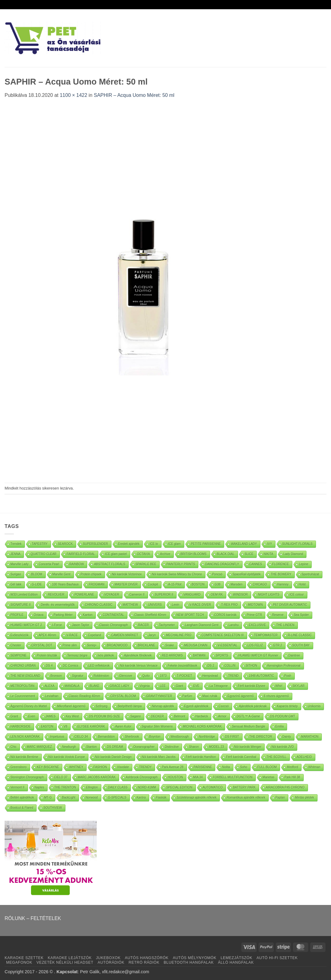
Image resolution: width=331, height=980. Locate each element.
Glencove (126, 676)
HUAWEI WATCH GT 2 (26, 625)
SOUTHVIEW (53, 808)
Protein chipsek (91, 574)
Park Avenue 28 (173, 767)
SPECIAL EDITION (179, 787)
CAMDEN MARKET (125, 635)
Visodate (123, 767)
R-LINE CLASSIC (300, 635)
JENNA (16, 554)
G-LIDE (37, 584)
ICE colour (297, 595)
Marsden (237, 584)
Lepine (304, 564)
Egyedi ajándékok (196, 706)
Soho (244, 767)
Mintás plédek (305, 797)
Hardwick (202, 716)
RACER (144, 625)
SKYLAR (299, 686)
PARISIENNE (203, 767)
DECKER (158, 716)
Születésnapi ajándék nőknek (197, 797)
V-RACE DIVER (200, 605)
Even (32, 716)
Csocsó (224, 706)
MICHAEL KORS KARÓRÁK (202, 726)
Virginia (144, 686)
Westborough (180, 737)
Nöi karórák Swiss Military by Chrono (177, 574)
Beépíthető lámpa (130, 706)
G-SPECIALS (117, 797)
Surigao (16, 574)
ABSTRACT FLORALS (110, 564)
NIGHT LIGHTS (269, 595)
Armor (222, 716)
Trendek (16, 544)
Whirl (279, 686)
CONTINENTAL (113, 615)
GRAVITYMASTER (159, 696)
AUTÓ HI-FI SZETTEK (277, 958)
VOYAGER (112, 595)
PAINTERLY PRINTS (181, 564)
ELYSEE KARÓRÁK (91, 726)
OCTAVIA (143, 554)
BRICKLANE (147, 645)
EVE (196, 686)
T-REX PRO (229, 605)
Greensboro (19, 767)
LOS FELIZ (255, 645)
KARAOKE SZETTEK (24, 958)
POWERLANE (84, 595)
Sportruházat (310, 574)
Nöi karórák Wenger (248, 747)
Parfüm (187, 696)
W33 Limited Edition (24, 595)
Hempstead (210, 676)
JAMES (51, 716)
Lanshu (234, 625)
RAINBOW (77, 564)
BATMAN (199, 655)
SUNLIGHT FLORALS (297, 544)
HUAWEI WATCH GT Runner (258, 655)
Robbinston (101, 676)
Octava (39, 615)
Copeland (94, 635)
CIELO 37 (61, 777)
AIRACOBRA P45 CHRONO (285, 787)
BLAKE (95, 686)
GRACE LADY (119, 686)
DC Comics (70, 666)
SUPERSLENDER (95, 544)
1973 (163, 676)
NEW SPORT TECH (190, 615)
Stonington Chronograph (27, 777)
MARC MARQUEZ (39, 747)
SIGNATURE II (21, 605)
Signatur (78, 676)
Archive (165, 554)
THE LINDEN (285, 625)
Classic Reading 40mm (84, 696)
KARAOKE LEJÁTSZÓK (70, 958)
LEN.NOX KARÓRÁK (25, 737)
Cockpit (153, 584)
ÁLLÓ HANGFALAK (236, 962)
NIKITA (268, 554)
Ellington (92, 787)
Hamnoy (283, 584)
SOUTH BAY (301, 645)
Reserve (278, 615)
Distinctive (172, 747)
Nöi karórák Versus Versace (139, 666)
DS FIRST (232, 737)
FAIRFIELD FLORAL (81, 554)
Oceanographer (144, 747)
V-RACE (72, 635)
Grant (14, 716)
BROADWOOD (117, 645)
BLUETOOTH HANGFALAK (189, 962)
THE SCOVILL (276, 757)
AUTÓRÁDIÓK (111, 962)
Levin (176, 605)
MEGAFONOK (19, 962)
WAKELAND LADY (244, 544)
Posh (288, 676)
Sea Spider (301, 615)
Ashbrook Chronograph (142, 777)
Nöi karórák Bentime (24, 757)
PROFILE (17, 615)
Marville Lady (19, 564)
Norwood (92, 797)
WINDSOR (240, 595)
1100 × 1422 (74, 95)
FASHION (100, 767)
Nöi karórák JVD (283, 747)
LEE (163, 686)
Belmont (180, 716)
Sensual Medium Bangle (248, 726)
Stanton (92, 747)
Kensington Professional (284, 666)
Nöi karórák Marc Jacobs (159, 757)
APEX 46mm (47, 635)
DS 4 (49, 666)
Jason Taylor (80, 625)
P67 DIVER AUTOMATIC (290, 605)
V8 (65, 726)
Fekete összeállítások (182, 666)
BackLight (69, 797)
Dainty (287, 737)
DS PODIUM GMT (283, 716)
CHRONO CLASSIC (99, 605)
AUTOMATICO (213, 787)
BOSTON (198, 584)
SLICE (249, 554)
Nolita (226, 767)
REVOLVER (56, 595)
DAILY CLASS (118, 787)
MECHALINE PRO (179, 635)
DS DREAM (115, 747)
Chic (14, 747)
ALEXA (49, 686)
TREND (233, 676)
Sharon (194, 747)
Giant (180, 686)
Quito (146, 676)
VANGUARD (192, 595)
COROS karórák (226, 615)
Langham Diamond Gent (202, 625)
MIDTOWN (255, 605)
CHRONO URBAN (23, 666)
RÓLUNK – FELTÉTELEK (33, 918)
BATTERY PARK (244, 787)
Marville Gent (62, 574)
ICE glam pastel (116, 554)
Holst (302, 584)
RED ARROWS (172, 655)
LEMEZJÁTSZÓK (237, 958)
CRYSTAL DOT (42, 645)
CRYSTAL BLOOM (123, 696)
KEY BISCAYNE (48, 767)
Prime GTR (254, 615)
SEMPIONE (19, 655)
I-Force (57, 625)
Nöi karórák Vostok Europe (67, 757)
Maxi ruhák (210, 696)
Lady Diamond (293, 554)
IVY (270, 544)
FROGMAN (97, 584)
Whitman (314, 767)
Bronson (56, 676)
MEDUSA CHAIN (196, 645)
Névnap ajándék (163, 706)
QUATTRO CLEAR (44, 554)
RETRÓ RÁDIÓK (144, 962)
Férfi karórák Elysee (252, 686)
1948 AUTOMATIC (261, 676)
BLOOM (37, 574)
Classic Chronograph (113, 625)
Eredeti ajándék (129, 544)
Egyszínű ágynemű (241, 696)
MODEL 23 (216, 747)
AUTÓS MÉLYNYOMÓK (195, 958)
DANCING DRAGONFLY (222, 564)
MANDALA (72, 686)
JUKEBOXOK (108, 958)
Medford (292, 767)
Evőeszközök (19, 635)
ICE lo (154, 544)
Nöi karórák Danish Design (113, 757)
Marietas (268, 777)
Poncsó (217, 574)
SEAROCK (65, 544)
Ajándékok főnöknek (138, 655)
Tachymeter (167, 625)
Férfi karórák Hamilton (201, 757)
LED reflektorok (99, 666)
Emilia (280, 726)
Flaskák (161, 797)
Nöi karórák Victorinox (127, 574)
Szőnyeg (101, 706)
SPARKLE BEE (146, 564)
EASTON (47, 726)
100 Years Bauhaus (65, 584)
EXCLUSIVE (257, 625)
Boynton (155, 737)
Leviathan (52, 696)
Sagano (135, 716)
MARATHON (310, 737)
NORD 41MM (147, 787)
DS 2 (211, 666)
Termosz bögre (77, 655)
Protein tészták (47, 655)
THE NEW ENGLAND (25, 676)
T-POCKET (185, 676)
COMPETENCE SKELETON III (223, 635)
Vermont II (18, 787)
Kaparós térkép (287, 706)
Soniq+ (92, 645)
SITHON (251, 666)
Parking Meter (63, 615)
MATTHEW (130, 605)
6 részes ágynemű (276, 696)
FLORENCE (281, 564)
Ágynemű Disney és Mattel (29, 706)
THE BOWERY (281, 574)
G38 (218, 584)
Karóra (141, 797)
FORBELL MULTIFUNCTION (233, 777)
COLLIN (230, 666)
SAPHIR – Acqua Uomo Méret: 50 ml (134, 95)
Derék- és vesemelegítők (58, 605)
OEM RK (217, 595)
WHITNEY (76, 767)
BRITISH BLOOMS (194, 554)
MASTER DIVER (126, 584)
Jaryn (152, 635)
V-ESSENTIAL (228, 645)
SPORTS (222, 655)
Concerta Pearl (49, 564)
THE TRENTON (65, 787)
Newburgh (69, 747)
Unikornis (314, 706)
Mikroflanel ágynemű (71, 706)
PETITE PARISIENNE (206, 544)
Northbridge (207, 737)
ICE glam (175, 544)
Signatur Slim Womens (157, 726)
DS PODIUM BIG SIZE (105, 716)
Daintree (294, 655)
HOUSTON (175, 777)
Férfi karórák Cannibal (241, 757)
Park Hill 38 (292, 777)
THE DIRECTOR (261, 737)
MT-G (48, 797)
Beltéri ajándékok (22, 797)
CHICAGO (260, 584)
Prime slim (70, 645)
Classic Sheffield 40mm (150, 615)
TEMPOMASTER (266, 635)
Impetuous (57, 737)
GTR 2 (277, 645)
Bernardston (106, 737)
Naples (39, 787)
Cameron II (137, 595)
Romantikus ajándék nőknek (246, 797)
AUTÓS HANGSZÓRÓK (146, 958)
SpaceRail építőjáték (247, 574)
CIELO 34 (81, 737)
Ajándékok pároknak (253, 706)
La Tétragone (218, 686)
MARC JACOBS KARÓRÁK (97, 777)
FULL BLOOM (267, 767)
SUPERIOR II (164, 595)
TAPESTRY (40, 544)
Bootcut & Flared (22, 808)
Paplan (280, 797)
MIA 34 (198, 777)
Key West (72, 716)
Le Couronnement (23, 696)
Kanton (88, 615)
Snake (169, 645)
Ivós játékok (106, 655)
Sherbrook (132, 737)
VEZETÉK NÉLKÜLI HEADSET (65, 962)
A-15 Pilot (175, 584)
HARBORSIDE (21, 726)
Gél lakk (16, 584)
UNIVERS (155, 605)
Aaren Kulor (123, 726)
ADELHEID (304, 757)
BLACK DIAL (226, 554)
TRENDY (145, 767)
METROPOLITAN (22, 686)
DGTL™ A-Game (248, 716)
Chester (16, 645)
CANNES (256, 564)
